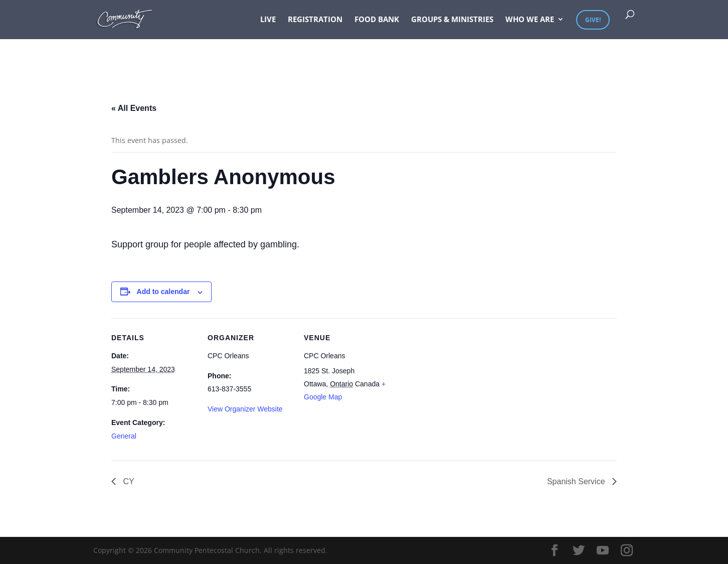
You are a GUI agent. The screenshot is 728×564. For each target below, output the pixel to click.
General (124, 436)
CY (128, 481)
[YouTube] (603, 551)
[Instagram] (627, 551)
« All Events (134, 108)
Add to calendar (163, 292)
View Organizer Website (245, 409)
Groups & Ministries (452, 20)
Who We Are (530, 20)
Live (268, 20)
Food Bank (377, 20)
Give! (593, 20)
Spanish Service (577, 481)
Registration (315, 20)
